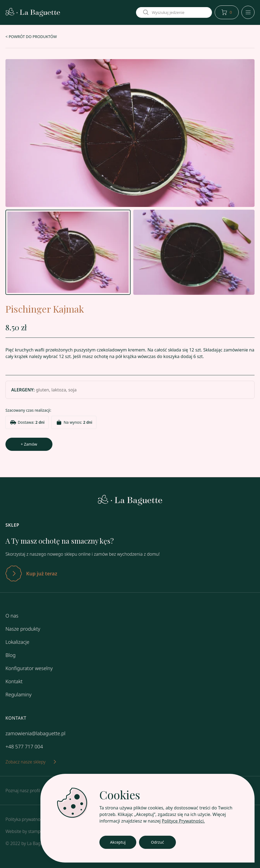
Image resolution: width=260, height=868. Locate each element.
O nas (12, 616)
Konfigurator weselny (29, 668)
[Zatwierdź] (130, 573)
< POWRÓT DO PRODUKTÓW (31, 37)
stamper (36, 831)
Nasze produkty (23, 629)
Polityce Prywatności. (183, 821)
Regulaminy (18, 694)
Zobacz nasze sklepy (31, 762)
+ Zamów (29, 444)
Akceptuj (118, 842)
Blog (11, 655)
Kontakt (14, 681)
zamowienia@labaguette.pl (35, 733)
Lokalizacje (17, 642)
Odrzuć (157, 842)
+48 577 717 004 (24, 746)
